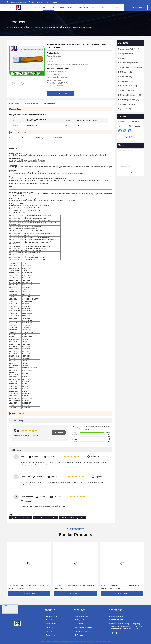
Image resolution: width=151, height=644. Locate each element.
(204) (127, 77)
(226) (130, 63)
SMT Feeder (79, 624)
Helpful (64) (99, 477)
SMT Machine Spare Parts (29, 27)
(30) (126, 109)
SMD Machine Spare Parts (84, 627)
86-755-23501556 (51, 2)
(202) (125, 58)
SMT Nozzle (79, 635)
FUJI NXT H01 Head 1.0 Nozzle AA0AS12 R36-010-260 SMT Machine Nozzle (29, 587)
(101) (127, 90)
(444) (130, 67)
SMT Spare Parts (81, 620)
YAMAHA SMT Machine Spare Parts (72, 518)
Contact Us (50, 627)
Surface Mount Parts (82, 616)
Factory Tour (50, 620)
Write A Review (59, 433)
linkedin (112, 633)
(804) (127, 54)
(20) (129, 100)
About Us (83, 7)
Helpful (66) (28, 501)
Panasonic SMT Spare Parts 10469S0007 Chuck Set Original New (74, 587)
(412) (125, 72)
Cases (102, 7)
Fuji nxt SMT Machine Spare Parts (46, 518)
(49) (130, 95)
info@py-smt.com (35, 2)
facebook (117, 633)
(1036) (129, 49)
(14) (127, 104)
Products (49, 7)
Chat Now (130, 137)
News (94, 7)
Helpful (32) (95, 457)
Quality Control (51, 624)
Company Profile (52, 616)
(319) (126, 81)
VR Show (71, 7)
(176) (128, 86)
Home (38, 7)
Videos (61, 7)
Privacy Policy (51, 635)
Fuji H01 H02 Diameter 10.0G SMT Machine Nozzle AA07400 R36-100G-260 (120, 587)
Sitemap (49, 631)
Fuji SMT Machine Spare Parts (21, 518)
